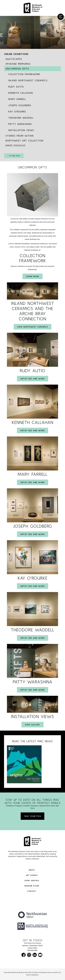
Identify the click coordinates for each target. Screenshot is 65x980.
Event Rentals (32, 881)
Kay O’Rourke (17, 112)
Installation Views (21, 130)
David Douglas (15, 145)
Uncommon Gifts (17, 69)
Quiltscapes (14, 59)
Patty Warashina (20, 124)
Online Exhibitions (16, 54)
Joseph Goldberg (20, 105)
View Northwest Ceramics (33, 327)
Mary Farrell (17, 99)
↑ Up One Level (14, 156)
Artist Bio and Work (33, 379)
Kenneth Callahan (21, 93)
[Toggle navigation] (61, 17)
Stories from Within (20, 136)
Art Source (32, 875)
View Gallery (32, 725)
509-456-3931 (32, 950)
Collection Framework (24, 74)
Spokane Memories (18, 64)
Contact (32, 891)
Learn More (33, 276)
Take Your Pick (32, 816)
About (32, 870)
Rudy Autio (16, 87)
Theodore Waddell (21, 118)
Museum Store (32, 886)
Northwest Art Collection (24, 141)
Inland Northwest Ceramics (28, 80)
